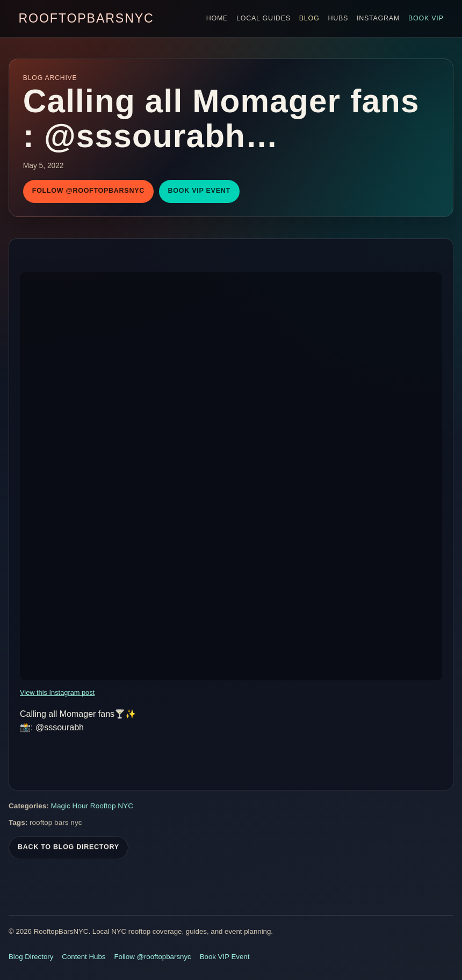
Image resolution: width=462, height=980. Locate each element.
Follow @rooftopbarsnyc (88, 191)
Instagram (378, 18)
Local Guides (264, 18)
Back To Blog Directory (68, 848)
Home (217, 18)
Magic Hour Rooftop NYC (92, 807)
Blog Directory (31, 957)
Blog (309, 18)
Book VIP (426, 18)
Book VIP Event (199, 191)
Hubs (338, 18)
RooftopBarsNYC (86, 18)
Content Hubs (84, 957)
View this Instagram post (57, 692)
